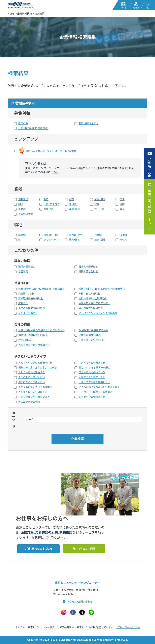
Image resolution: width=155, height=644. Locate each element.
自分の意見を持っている (92, 372)
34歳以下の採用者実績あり (93, 330)
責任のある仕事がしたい (32, 377)
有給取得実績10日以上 (31, 298)
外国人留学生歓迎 (88, 271)
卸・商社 (73, 204)
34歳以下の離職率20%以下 (33, 335)
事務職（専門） (76, 235)
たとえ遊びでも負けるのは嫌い (35, 387)
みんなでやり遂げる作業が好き (35, 363)
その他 (123, 240)
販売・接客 (74, 240)
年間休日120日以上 (89, 293)
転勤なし (23, 303)
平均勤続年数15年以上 (91, 335)
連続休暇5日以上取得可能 (93, 298)
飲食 (97, 204)
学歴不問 (23, 271)
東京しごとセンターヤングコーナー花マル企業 (51, 151)
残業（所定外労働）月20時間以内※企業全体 (102, 289)
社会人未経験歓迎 (88, 267)
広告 (122, 199)
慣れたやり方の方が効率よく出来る (38, 367)
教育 (122, 209)
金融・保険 (100, 199)
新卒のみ (23, 123)
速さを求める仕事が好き (92, 397)
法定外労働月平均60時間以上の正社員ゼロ (41, 330)
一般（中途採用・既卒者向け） (33, 128)
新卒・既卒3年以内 (88, 123)
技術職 (123, 235)
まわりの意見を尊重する (32, 372)
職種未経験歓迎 (27, 267)
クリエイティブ (52, 240)
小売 (71, 199)
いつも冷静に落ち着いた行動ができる (99, 387)
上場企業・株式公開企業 (91, 340)
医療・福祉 (49, 209)
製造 (46, 199)
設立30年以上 (26, 340)
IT (19, 240)
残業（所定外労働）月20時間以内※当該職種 (41, 289)
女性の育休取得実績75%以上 (95, 303)
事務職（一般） (51, 235)
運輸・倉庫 (74, 209)
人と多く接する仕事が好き (33, 392)
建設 (122, 204)
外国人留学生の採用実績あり (34, 345)
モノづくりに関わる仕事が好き (96, 392)
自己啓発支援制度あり (91, 308)
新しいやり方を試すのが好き (94, 367)
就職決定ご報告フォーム (150, 207)
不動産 (22, 209)
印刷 (21, 204)
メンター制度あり (28, 313)
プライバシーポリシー (128, 627)
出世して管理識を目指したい (94, 382)
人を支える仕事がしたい (92, 377)
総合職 (22, 235)
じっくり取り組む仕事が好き (34, 397)
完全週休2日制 (26, 293)
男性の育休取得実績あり (32, 308)
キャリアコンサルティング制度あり (98, 313)
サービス (99, 209)
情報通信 (23, 199)
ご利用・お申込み (150, 171)
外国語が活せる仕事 (29, 402)
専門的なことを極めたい (32, 382)
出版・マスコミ (52, 204)
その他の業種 (26, 214)
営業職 (98, 235)
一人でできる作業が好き (92, 363)
